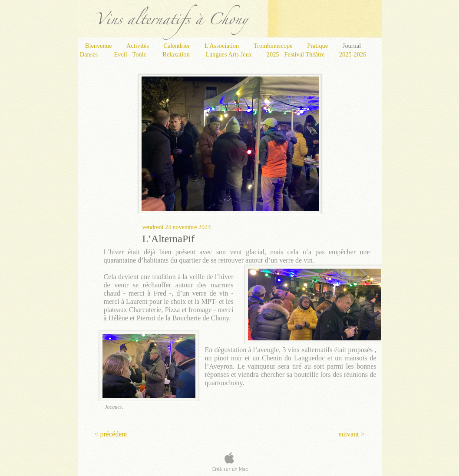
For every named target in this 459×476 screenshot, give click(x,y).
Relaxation (178, 54)
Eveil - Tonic (132, 54)
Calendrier (178, 46)
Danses (91, 54)
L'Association (223, 46)
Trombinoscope (274, 46)
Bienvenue (99, 46)
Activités (139, 46)
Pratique (318, 46)
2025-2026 (353, 54)
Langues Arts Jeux (230, 54)
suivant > (352, 434)
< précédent (111, 434)
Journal (352, 46)
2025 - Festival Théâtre (296, 54)
